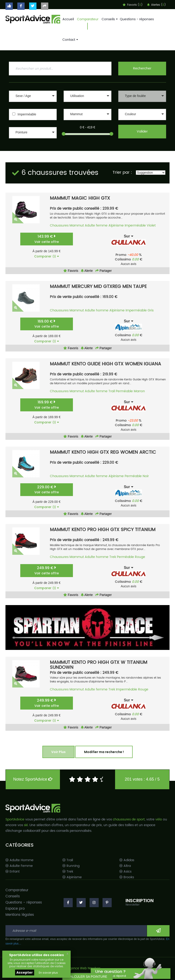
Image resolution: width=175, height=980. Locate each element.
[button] (33, 96)
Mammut (77, 225)
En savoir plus (48, 973)
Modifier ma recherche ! (104, 752)
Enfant (13, 872)
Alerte (87, 271)
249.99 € (47, 570)
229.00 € (47, 490)
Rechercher (142, 68)
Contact (70, 40)
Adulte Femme (19, 866)
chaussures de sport (129, 819)
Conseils (109, 19)
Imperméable (27, 114)
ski (26, 825)
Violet (151, 225)
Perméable (124, 391)
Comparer (47, 256)
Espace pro (15, 909)
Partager (104, 271)
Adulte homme (97, 310)
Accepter (25, 972)
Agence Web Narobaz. (84, 969)
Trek (113, 557)
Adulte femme (96, 225)
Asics (125, 872)
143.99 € (47, 239)
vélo (159, 819)
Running (71, 866)
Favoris (71, 271)
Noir (146, 476)
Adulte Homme (19, 860)
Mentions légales (20, 915)
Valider (142, 131)
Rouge (140, 557)
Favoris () (133, 5)
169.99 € (47, 405)
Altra (125, 866)
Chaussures (59, 225)
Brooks (127, 877)
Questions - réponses (137, 19)
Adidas (127, 860)
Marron (139, 391)
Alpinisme (116, 225)
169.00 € (47, 324)
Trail (112, 391)
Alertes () (157, 5)
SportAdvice (15, 819)
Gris (151, 310)
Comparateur (88, 19)
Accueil (68, 19)
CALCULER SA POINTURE (88, 977)
